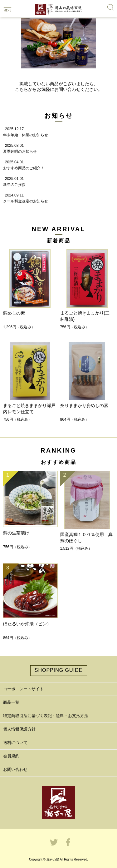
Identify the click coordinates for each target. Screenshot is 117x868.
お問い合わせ (15, 769)
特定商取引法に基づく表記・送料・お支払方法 (46, 716)
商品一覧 (11, 702)
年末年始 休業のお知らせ (26, 135)
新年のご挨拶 (14, 185)
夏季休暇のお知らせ (20, 151)
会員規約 (11, 756)
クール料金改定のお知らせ (26, 201)
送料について (15, 743)
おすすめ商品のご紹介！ (24, 168)
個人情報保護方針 (19, 729)
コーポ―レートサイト (23, 689)
